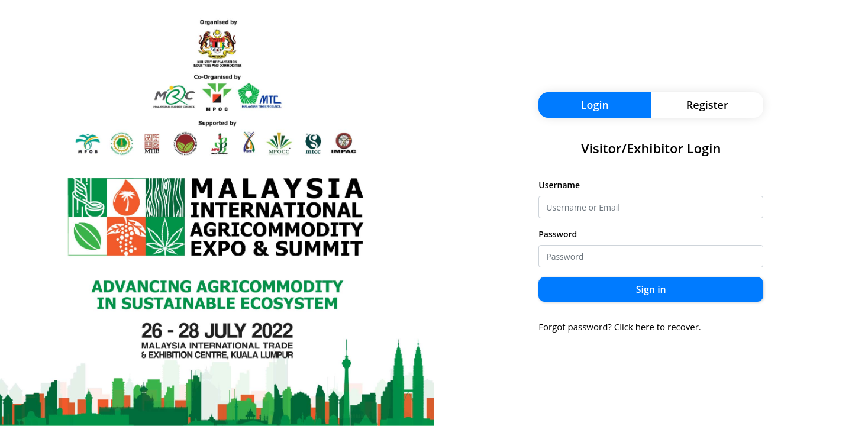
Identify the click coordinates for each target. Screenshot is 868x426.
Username (559, 185)
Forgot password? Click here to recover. (620, 327)
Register (707, 105)
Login (595, 105)
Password (558, 234)
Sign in (651, 289)
